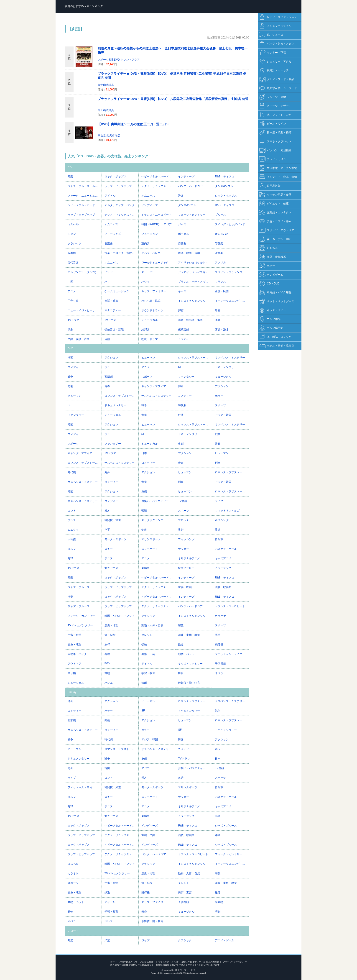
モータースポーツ (115, 539)
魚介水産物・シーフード (278, 88)
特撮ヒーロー (186, 568)
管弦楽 (219, 243)
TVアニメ (110, 320)
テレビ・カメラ (272, 159)
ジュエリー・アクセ (275, 62)
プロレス (184, 520)
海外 (107, 472)
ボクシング (222, 520)
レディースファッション (278, 17)
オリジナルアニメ (189, 558)
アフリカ (220, 263)
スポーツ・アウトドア (277, 230)
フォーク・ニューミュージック (85, 196)
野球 (70, 558)
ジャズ (182, 224)
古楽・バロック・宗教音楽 (121, 253)
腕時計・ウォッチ (274, 70)
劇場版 (145, 568)
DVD (70, 348)
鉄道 (181, 645)
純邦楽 (145, 330)
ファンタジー (186, 377)
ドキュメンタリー (226, 367)
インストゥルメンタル (192, 301)
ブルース (220, 215)
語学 (218, 635)
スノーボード (150, 549)
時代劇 (182, 405)
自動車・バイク (77, 654)
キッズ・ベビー (272, 310)
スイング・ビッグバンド (230, 224)
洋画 (218, 310)
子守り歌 (73, 301)
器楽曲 (109, 243)
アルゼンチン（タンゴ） (83, 272)
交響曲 (182, 243)
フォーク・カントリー (192, 215)
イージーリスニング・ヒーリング (232, 301)
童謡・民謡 (222, 291)
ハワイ (145, 282)
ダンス (72, 520)
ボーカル (184, 234)
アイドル (110, 196)
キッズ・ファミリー (154, 291)
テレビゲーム (271, 275)
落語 (107, 339)
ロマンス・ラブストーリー (194, 358)
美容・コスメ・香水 (275, 221)
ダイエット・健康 (274, 204)
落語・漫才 (222, 330)
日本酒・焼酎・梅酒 (275, 133)
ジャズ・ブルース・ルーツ (84, 186)
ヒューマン (148, 358)
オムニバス (148, 196)
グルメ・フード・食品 (277, 79)
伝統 (144, 645)
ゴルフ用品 (270, 319)
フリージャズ (113, 234)
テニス (109, 558)
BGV (107, 663)
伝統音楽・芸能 (114, 330)
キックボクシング (152, 520)
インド (109, 272)
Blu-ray (72, 692)
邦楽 (70, 177)
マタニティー (113, 310)
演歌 (218, 320)
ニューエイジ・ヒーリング (84, 310)
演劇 (70, 330)
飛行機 (219, 645)
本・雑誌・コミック (275, 337)
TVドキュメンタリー (80, 625)
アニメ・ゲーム (224, 940)
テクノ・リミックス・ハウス (158, 186)
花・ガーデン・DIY (275, 239)
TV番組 (182, 501)
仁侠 (181, 415)
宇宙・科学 (74, 635)
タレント (147, 635)
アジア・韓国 (223, 415)
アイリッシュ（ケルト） (193, 263)
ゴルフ (72, 549)
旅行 (107, 645)
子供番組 (220, 664)
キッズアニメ (223, 558)
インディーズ (186, 177)
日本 (144, 453)
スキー (109, 549)
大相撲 (72, 539)
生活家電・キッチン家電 (278, 168)
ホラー (109, 367)
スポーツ (147, 377)
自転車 (219, 539)
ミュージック (223, 568)
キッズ (182, 291)
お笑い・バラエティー (155, 501)
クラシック (74, 243)
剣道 (144, 530)
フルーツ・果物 (272, 97)
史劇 (70, 386)
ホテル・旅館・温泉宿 (277, 346)
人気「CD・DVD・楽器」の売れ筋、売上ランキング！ (110, 156)
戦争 (70, 377)
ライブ (219, 501)
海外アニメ (111, 568)
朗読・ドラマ (150, 339)
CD (70, 167)
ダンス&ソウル (224, 186)
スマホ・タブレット (275, 142)
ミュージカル (150, 320)
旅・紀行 (110, 635)
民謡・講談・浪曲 (79, 339)
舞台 (181, 673)
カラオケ (184, 339)
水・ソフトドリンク (275, 115)
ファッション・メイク (229, 654)
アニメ (72, 291)
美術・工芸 (148, 654)
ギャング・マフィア (154, 386)
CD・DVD (269, 284)
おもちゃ (268, 248)
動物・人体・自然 (152, 625)
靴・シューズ (271, 35)
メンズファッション (275, 26)
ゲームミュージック (117, 291)
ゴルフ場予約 (271, 328)
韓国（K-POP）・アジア (157, 224)
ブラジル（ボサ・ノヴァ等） (195, 282)
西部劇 (109, 377)
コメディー (74, 367)
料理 (107, 654)
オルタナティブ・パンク (120, 205)
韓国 (70, 425)
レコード (73, 931)
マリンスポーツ (151, 539)
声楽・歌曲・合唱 (189, 253)
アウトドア (74, 664)
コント (72, 511)
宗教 (181, 625)
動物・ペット (186, 654)
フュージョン (150, 234)
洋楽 (181, 196)
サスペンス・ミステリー (230, 358)
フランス (220, 282)
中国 (70, 282)
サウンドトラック (152, 310)
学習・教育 (148, 673)
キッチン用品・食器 (275, 195)
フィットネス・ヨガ (227, 511)
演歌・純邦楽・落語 (190, 320)
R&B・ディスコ (225, 177)
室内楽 (145, 243)
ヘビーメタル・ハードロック (158, 177)
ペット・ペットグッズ (277, 301)
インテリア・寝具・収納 (278, 177)
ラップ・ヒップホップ (118, 186)
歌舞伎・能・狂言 (189, 683)
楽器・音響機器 (272, 257)
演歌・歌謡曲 (223, 587)
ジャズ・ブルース (79, 587)
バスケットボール (226, 549)
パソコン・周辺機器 (275, 150)
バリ (107, 282)
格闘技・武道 (113, 520)
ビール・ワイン (272, 124)
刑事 (218, 463)
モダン (72, 234)
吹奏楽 (219, 253)
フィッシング (186, 539)
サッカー (184, 549)
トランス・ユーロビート (156, 215)
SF (180, 367)
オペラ (219, 673)
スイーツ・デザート (275, 106)
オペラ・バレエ (151, 253)
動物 (107, 673)
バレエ (109, 683)
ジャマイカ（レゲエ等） (193, 272)
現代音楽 (73, 263)
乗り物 (72, 673)
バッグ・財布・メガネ (277, 44)
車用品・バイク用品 (275, 293)
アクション (111, 358)
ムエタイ (73, 530)
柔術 (181, 530)
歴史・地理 (111, 625)
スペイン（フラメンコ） (230, 272)
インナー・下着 (272, 53)
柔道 (218, 530)
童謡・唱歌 (111, 301)
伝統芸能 (184, 330)
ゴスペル (73, 224)
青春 (107, 386)
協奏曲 (72, 253)
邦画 (181, 310)
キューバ (147, 272)
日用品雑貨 (270, 186)
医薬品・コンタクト (275, 213)
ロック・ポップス (115, 177)
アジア (145, 768)
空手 (107, 530)
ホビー (267, 266)
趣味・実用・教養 (189, 635)
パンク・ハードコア (190, 186)
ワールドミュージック (155, 263)
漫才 (107, 511)
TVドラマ (73, 320)
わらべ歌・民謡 (151, 301)
